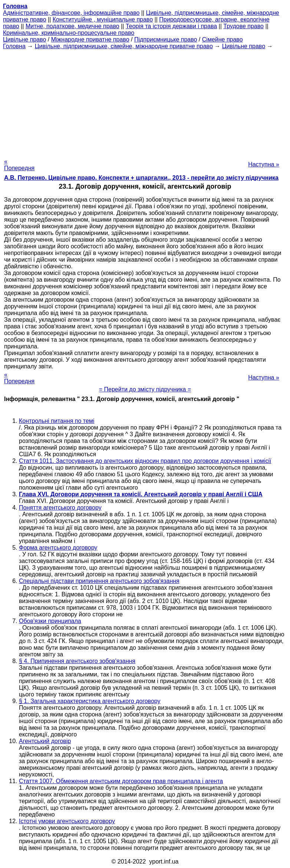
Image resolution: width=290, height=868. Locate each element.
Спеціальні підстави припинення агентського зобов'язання (99, 581)
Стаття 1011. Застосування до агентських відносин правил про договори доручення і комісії (145, 461)
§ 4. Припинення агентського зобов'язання (77, 661)
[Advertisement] (145, 102)
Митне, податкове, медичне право (72, 26)
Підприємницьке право (166, 39)
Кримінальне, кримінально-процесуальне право (69, 33)
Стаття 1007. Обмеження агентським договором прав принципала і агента (121, 781)
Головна (14, 46)
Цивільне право (24, 39)
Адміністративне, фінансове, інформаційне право (71, 13)
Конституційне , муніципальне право (103, 19)
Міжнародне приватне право (90, 39)
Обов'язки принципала (50, 621)
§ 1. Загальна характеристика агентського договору (90, 701)
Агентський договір (45, 741)
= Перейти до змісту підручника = (145, 389)
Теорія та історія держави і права (171, 26)
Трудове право (243, 26)
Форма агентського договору (58, 548)
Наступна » (264, 164)
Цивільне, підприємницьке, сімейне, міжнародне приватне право (124, 46)
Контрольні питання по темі (57, 421)
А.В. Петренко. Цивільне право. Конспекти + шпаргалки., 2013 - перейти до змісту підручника (141, 178)
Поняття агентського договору (60, 508)
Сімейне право (223, 39)
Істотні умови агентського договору (67, 821)
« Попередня (19, 165)
